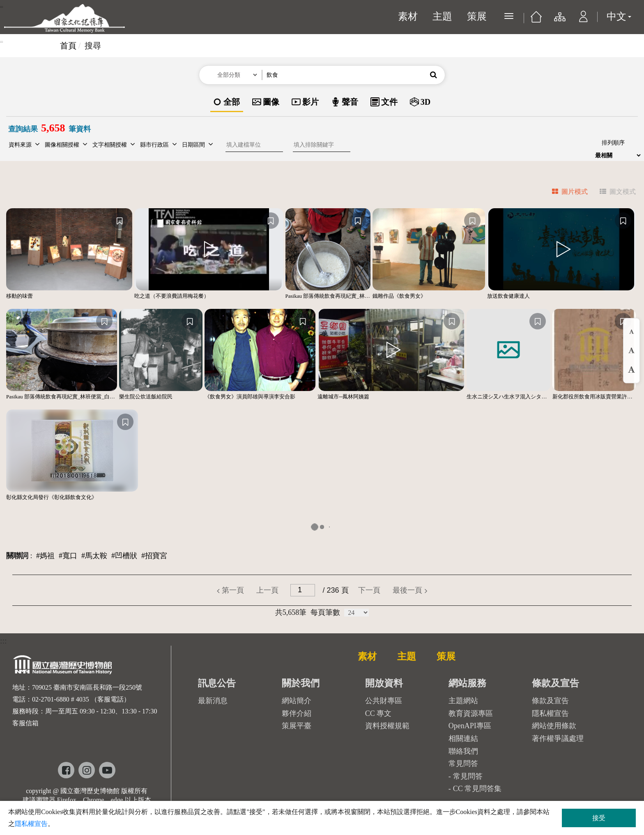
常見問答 (468, 776)
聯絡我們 (463, 751)
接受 (599, 818)
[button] (583, 21)
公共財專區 (384, 701)
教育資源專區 (471, 713)
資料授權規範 (387, 726)
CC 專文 (378, 713)
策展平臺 (297, 726)
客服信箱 (25, 723)
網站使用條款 (554, 726)
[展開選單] (509, 16)
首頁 (68, 46)
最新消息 (213, 701)
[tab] (565, 193)
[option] (227, 102)
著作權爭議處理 (558, 738)
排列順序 (613, 143)
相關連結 (463, 738)
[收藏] (120, 221)
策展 (477, 16)
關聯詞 (17, 556)
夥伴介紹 (297, 713)
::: (2, 7)
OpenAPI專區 (470, 726)
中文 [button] (619, 16)
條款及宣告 (550, 701)
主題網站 (463, 701)
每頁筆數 (325, 612)
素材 (408, 16)
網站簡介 (297, 701)
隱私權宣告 (550, 713)
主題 (442, 16)
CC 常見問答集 (477, 789)
